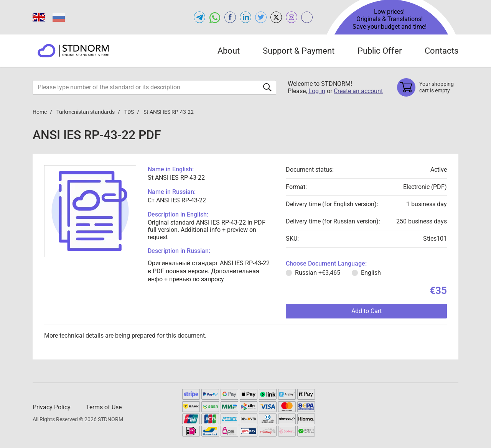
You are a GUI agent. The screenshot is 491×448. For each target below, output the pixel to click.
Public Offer (380, 51)
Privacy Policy (52, 407)
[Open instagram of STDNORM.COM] (292, 17)
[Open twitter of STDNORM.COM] (261, 17)
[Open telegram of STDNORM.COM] (199, 17)
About (229, 51)
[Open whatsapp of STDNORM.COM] (215, 17)
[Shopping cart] (428, 87)
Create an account (358, 91)
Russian (318, 273)
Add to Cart (367, 311)
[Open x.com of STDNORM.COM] (276, 17)
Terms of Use (104, 407)
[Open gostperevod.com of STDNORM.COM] (307, 17)
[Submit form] (267, 87)
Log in (317, 91)
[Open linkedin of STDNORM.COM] (245, 17)
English (371, 273)
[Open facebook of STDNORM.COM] (230, 17)
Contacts (442, 51)
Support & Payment (299, 51)
